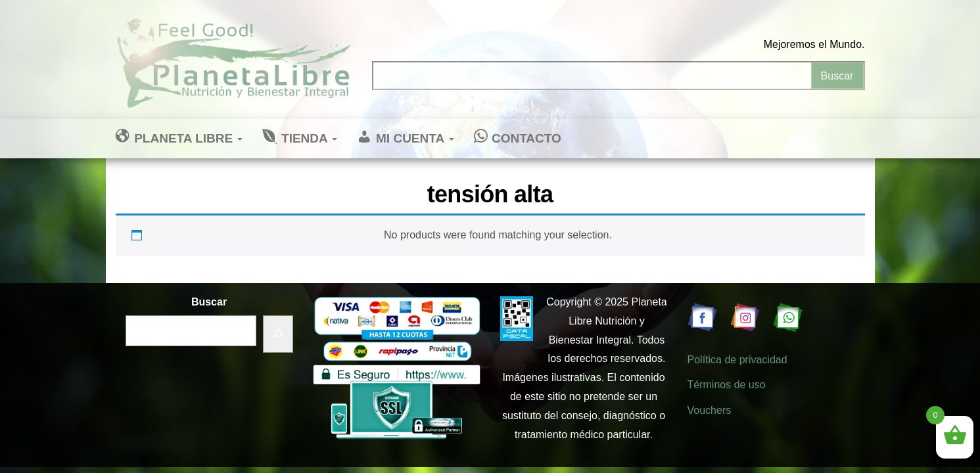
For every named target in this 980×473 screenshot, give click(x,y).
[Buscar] (278, 334)
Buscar (209, 302)
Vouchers (710, 410)
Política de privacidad (737, 360)
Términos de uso (727, 385)
